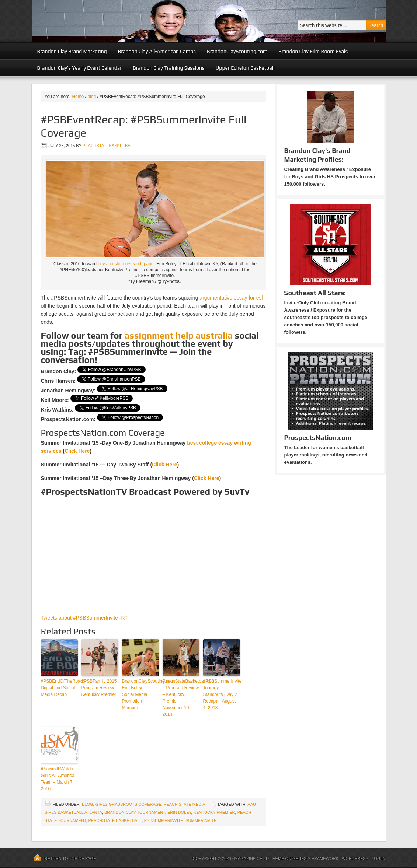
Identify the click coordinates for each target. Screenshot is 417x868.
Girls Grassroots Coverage (128, 804)
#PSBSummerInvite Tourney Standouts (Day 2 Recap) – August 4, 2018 (222, 694)
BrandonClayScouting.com (237, 51)
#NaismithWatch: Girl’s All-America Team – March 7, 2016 (58, 779)
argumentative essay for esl (231, 298)
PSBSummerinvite (164, 820)
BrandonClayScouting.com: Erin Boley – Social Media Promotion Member (140, 694)
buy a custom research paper (126, 264)
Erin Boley (179, 812)
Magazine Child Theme (259, 858)
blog (88, 804)
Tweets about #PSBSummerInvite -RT (84, 618)
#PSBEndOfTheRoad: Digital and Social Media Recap (59, 688)
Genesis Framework (315, 858)
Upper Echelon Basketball (245, 68)
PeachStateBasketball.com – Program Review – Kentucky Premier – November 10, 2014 (181, 698)
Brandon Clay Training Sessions (169, 68)
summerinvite (201, 820)
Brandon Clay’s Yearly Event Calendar (80, 68)
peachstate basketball (115, 820)
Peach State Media (184, 804)
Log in (378, 858)
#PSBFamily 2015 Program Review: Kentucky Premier (99, 688)
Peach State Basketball (122, 21)
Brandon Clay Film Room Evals (313, 51)
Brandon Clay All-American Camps (157, 51)
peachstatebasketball (109, 146)
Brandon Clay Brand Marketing (72, 51)
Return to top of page (70, 858)
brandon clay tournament (135, 812)
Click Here (77, 451)
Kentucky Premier (214, 812)
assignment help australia (179, 335)
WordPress (355, 858)
